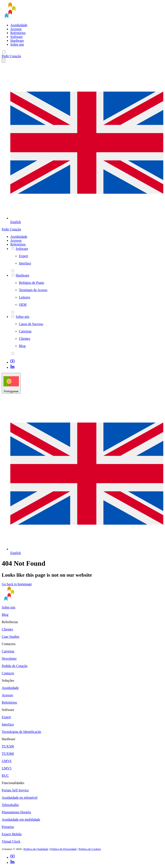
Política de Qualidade (36, 849)
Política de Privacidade (63, 849)
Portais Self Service (15, 790)
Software (17, 37)
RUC (5, 776)
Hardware (17, 41)
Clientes (7, 629)
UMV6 (7, 761)
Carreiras (8, 651)
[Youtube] (12, 362)
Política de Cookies (90, 849)
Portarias (8, 827)
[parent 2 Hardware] (13, 312)
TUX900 (8, 754)
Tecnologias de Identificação (21, 732)
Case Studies (11, 637)
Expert (6, 717)
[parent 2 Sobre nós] (13, 353)
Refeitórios (18, 33)
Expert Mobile (12, 834)
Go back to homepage (17, 584)
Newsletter (9, 659)
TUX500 (8, 746)
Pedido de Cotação (15, 666)
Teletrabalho (10, 805)
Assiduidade (19, 25)
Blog (5, 615)
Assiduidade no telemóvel (20, 798)
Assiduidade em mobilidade (21, 819)
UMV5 (7, 768)
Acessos (16, 29)
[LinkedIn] (12, 367)
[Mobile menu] (4, 52)
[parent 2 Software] (13, 271)
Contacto (8, 673)
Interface (8, 724)
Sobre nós (17, 44)
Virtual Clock (11, 841)
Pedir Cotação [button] (11, 56)
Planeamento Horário (16, 812)
